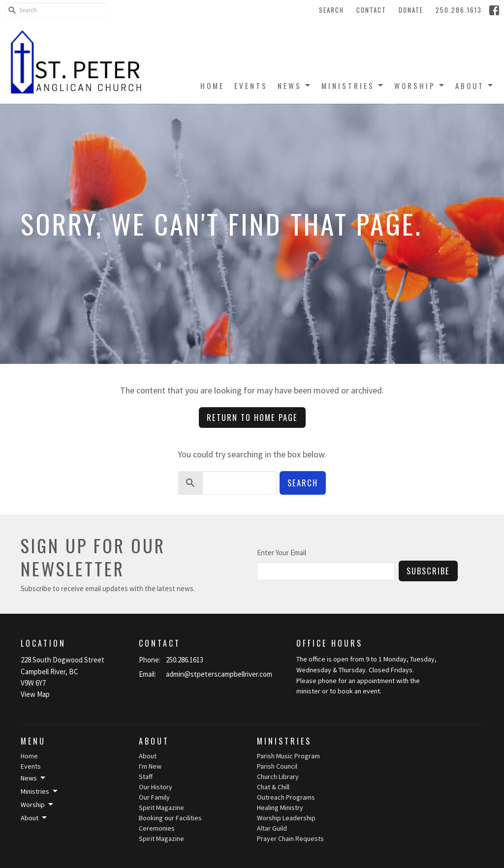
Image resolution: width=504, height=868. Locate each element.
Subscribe (428, 571)
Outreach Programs (286, 797)
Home (212, 86)
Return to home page (252, 417)
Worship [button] (38, 805)
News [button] (34, 778)
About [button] (34, 818)
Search (331, 10)
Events (251, 86)
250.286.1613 (459, 10)
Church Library (278, 777)
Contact (371, 10)
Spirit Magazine (161, 808)
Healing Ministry (280, 808)
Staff (146, 777)
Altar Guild (272, 828)
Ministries (353, 86)
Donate (411, 10)
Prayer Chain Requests (290, 838)
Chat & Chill (273, 787)
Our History (156, 787)
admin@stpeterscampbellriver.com (219, 674)
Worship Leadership (286, 818)
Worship (420, 86)
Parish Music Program (288, 756)
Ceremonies (157, 828)
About (475, 86)
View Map (35, 694)
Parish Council (277, 766)
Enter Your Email (282, 553)
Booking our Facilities (170, 818)
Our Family (154, 797)
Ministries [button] (40, 791)
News (295, 86)
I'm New (150, 766)
